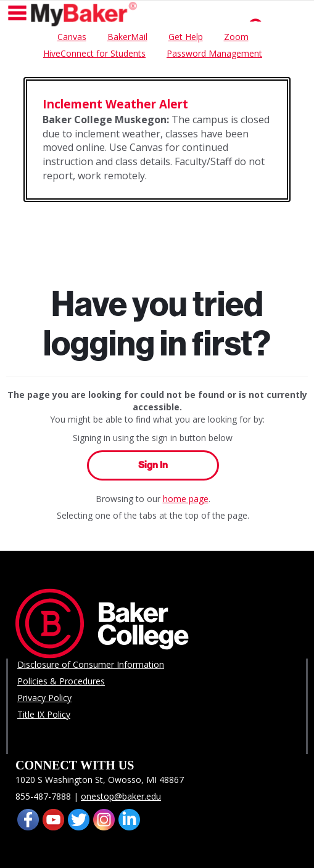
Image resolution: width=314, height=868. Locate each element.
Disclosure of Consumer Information (91, 664)
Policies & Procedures (61, 681)
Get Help (186, 37)
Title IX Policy (44, 714)
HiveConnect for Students (94, 53)
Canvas (72, 37)
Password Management (214, 53)
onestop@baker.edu (121, 796)
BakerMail (127, 37)
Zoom (236, 37)
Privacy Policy (44, 698)
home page (186, 499)
